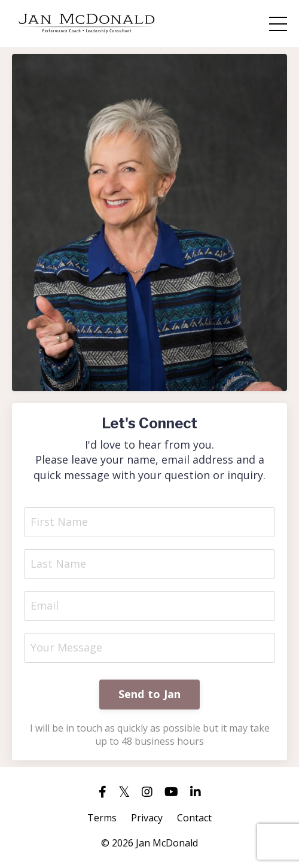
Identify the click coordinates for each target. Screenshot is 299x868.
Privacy (147, 818)
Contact (194, 818)
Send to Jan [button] (150, 694)
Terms (102, 818)
